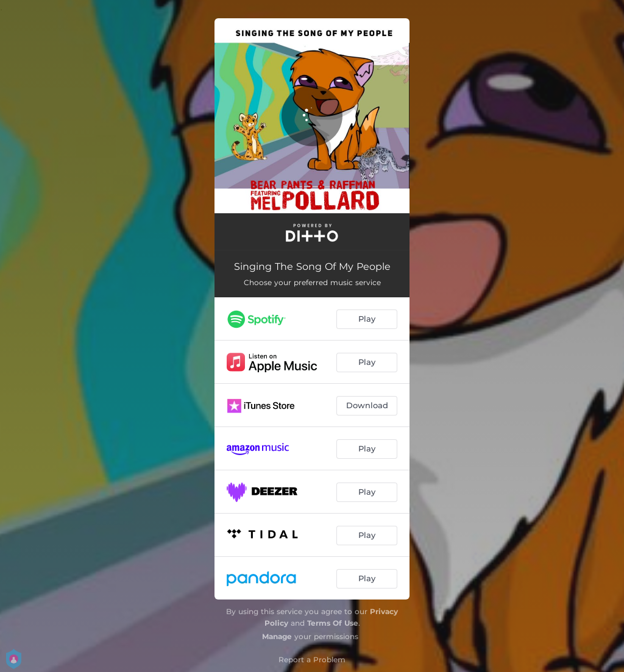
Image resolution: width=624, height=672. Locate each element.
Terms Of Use (333, 623)
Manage (277, 636)
